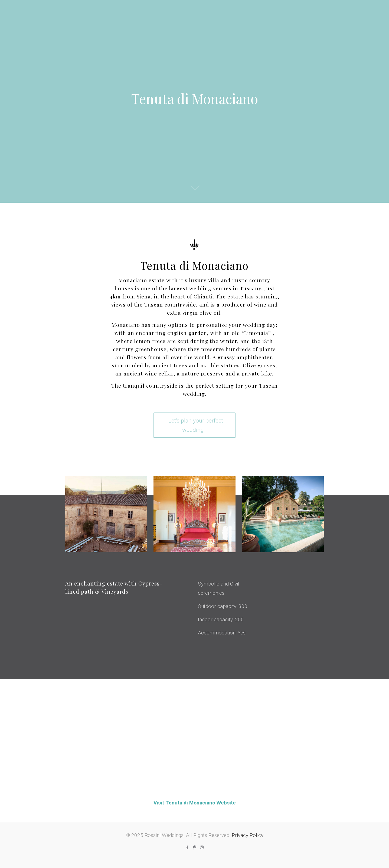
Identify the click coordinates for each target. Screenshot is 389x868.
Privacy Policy (248, 835)
